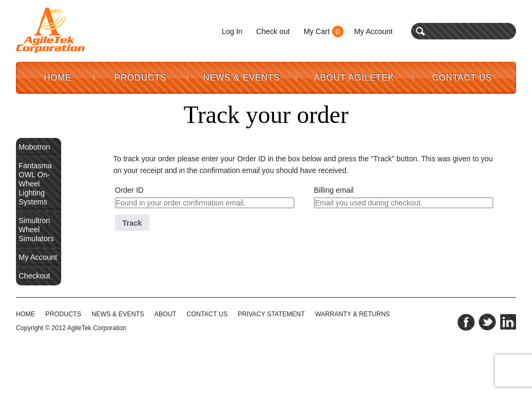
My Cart (317, 31)
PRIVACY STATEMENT (271, 314)
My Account (373, 31)
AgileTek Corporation (97, 328)
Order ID (129, 190)
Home (58, 77)
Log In (232, 31)
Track (132, 223)
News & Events (242, 77)
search (421, 31)
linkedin (508, 322)
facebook (466, 322)
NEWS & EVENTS (118, 314)
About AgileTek (355, 77)
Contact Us (463, 77)
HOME (26, 314)
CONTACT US (207, 314)
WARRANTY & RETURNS (352, 314)
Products (141, 77)
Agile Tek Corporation (51, 30)
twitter (487, 322)
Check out (273, 31)
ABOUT (165, 314)
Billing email (334, 190)
